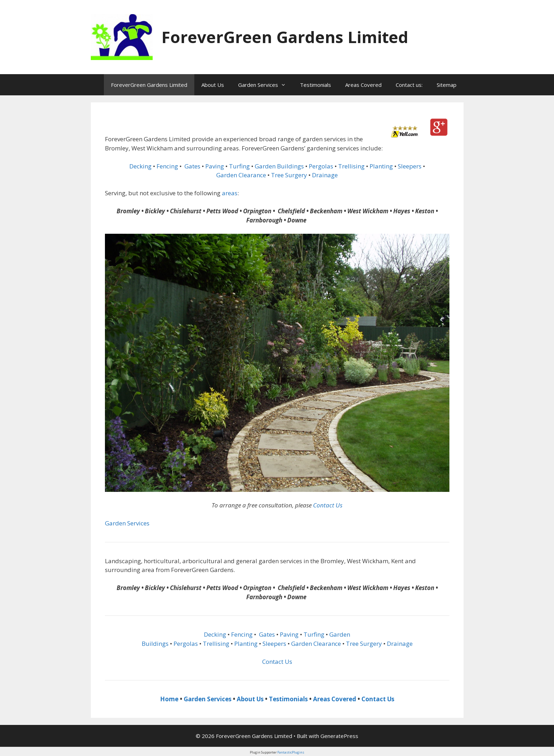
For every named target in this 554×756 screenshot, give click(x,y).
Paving (215, 166)
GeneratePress (339, 736)
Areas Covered (363, 85)
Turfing (239, 166)
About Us (213, 85)
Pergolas (321, 166)
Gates (192, 166)
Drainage (325, 175)
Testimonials (316, 85)
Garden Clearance (241, 175)
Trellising (351, 166)
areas (230, 193)
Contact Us (328, 505)
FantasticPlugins (291, 752)
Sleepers (410, 166)
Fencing (167, 166)
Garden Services (266, 85)
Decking (140, 166)
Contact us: (409, 85)
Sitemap (447, 85)
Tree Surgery (289, 175)
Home (169, 699)
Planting (381, 166)
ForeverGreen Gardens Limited (285, 37)
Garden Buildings (279, 166)
